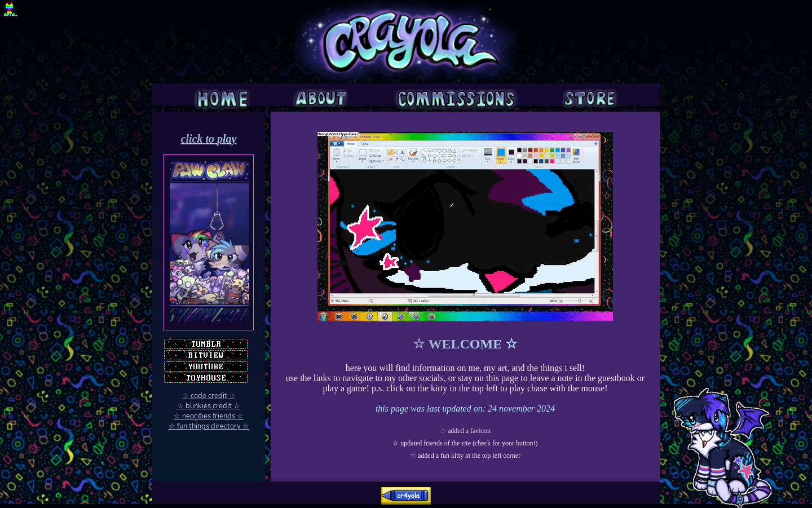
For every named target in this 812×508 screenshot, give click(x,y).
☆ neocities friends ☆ (209, 416)
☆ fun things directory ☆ (209, 426)
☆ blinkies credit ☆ (209, 406)
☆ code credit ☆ (209, 396)
